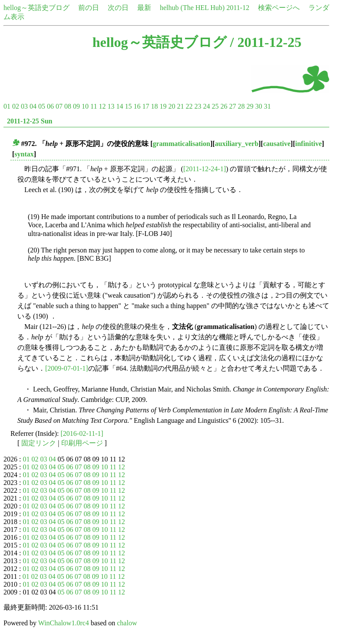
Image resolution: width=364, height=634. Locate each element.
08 (68, 106)
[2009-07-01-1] (67, 368)
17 (146, 106)
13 (111, 106)
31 (267, 106)
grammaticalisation (182, 144)
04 (33, 106)
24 (206, 106)
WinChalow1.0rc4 (64, 623)
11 (94, 106)
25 (215, 106)
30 (258, 106)
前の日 (89, 8)
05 (42, 106)
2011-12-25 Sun (30, 121)
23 (198, 106)
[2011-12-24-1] (205, 169)
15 (128, 106)
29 (250, 106)
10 (85, 106)
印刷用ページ (82, 443)
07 (59, 106)
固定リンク (39, 443)
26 (224, 106)
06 (50, 106)
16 (137, 106)
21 (180, 106)
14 (119, 106)
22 (189, 106)
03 (24, 106)
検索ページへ (279, 8)
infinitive (308, 144)
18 (154, 106)
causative (277, 144)
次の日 (118, 8)
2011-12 (238, 8)
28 (241, 106)
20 (172, 106)
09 (76, 106)
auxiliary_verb (237, 144)
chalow (127, 623)
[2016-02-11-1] (82, 433)
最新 (144, 8)
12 (102, 106)
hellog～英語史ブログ (36, 8)
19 (163, 106)
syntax (24, 154)
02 (16, 106)
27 (232, 106)
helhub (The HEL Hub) (192, 8)
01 (7, 106)
